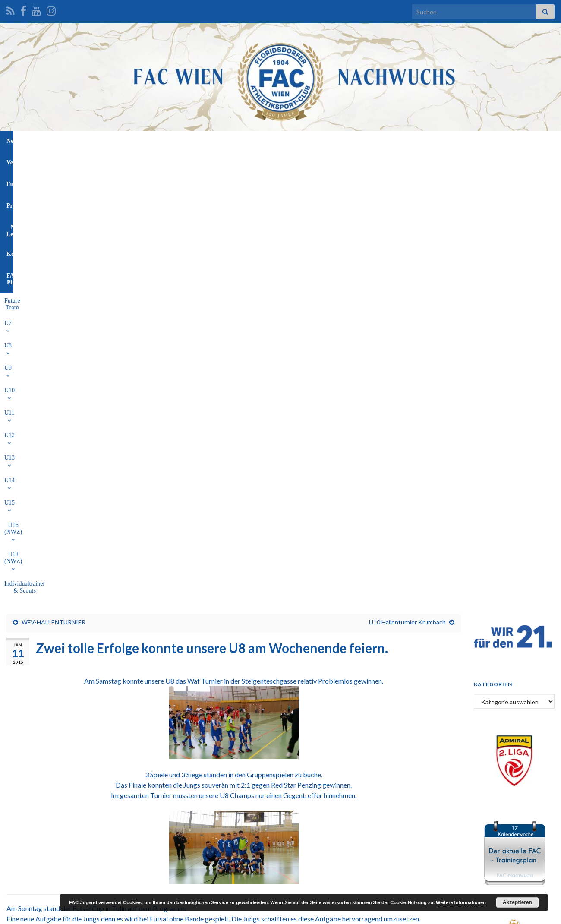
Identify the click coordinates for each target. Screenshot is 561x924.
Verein (194, 141)
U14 (290, 161)
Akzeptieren (517, 902)
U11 (214, 161)
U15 (315, 161)
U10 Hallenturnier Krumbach (407, 192)
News (164, 141)
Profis (271, 141)
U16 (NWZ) (350, 161)
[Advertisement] (280, 818)
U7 (121, 161)
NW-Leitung (310, 141)
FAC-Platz (390, 141)
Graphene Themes (76, 913)
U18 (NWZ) (395, 161)
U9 (165, 161)
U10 (189, 161)
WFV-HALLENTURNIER (54, 192)
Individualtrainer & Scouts (455, 161)
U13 (265, 161)
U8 (143, 161)
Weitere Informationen (461, 902)
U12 (240, 161)
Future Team (90, 161)
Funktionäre (233, 141)
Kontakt (351, 141)
